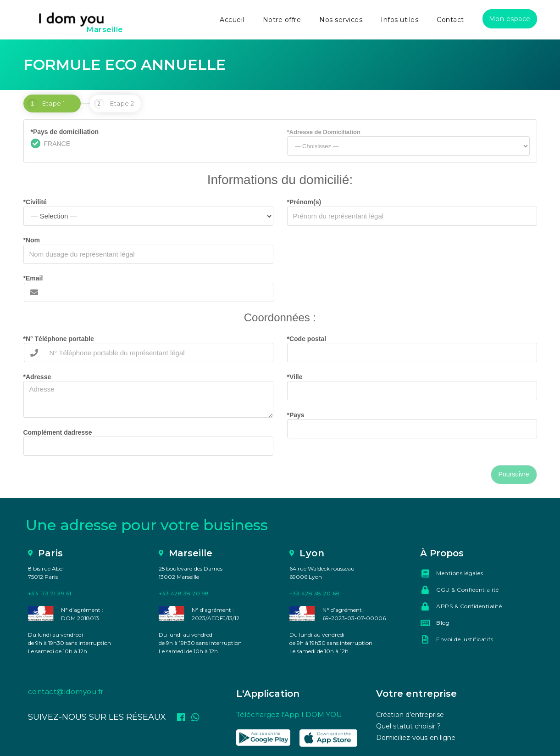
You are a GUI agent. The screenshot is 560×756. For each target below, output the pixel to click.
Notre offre (282, 20)
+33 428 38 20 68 (315, 593)
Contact (450, 20)
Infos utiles (399, 20)
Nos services (341, 20)
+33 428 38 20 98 (184, 593)
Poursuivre (514, 474)
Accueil (232, 20)
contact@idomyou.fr (66, 692)
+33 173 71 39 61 (50, 593)
